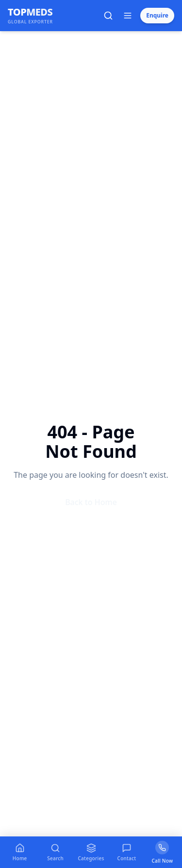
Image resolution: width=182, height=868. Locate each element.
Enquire (157, 15)
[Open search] (108, 16)
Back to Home (91, 502)
